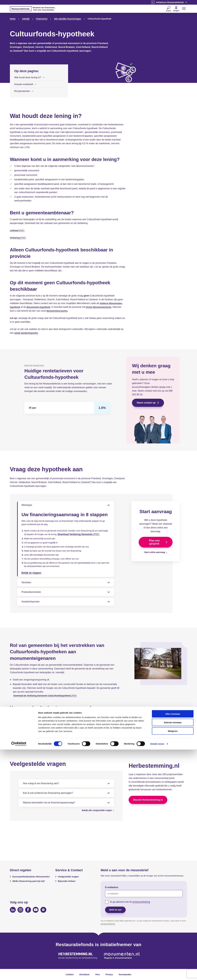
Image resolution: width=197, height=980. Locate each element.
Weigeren (173, 961)
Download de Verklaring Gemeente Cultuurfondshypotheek (46, 705)
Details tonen (157, 974)
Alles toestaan (173, 944)
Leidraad (15, 230)
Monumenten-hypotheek (41, 307)
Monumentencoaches (68, 311)
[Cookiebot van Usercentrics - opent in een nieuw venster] (19, 974)
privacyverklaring (141, 902)
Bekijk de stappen (31, 582)
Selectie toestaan (173, 953)
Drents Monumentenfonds (105, 307)
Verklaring (15, 238)
